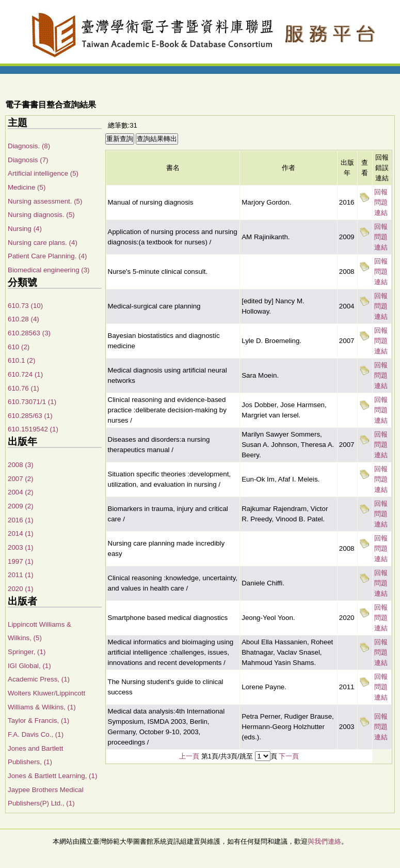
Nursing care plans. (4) (43, 243)
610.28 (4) (23, 319)
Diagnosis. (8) (29, 146)
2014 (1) (21, 533)
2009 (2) (21, 506)
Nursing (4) (25, 229)
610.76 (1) (23, 388)
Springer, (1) (27, 652)
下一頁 (289, 756)
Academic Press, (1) (39, 679)
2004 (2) (21, 492)
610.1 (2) (21, 360)
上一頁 (189, 756)
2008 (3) (21, 465)
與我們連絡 (324, 841)
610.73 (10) (25, 306)
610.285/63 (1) (30, 416)
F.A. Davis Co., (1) (36, 734)
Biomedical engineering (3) (49, 270)
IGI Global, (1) (29, 666)
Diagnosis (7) (28, 160)
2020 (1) (21, 589)
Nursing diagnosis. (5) (41, 215)
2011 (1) (21, 575)
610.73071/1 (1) (32, 402)
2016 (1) (21, 520)
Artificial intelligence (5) (43, 173)
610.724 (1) (25, 374)
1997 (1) (21, 561)
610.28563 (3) (29, 333)
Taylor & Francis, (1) (38, 720)
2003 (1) (21, 547)
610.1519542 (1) (33, 429)
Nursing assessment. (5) (45, 201)
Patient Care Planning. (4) (47, 256)
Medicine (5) (27, 187)
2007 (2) (21, 479)
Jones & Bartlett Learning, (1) (52, 776)
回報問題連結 (381, 202)
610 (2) (19, 347)
